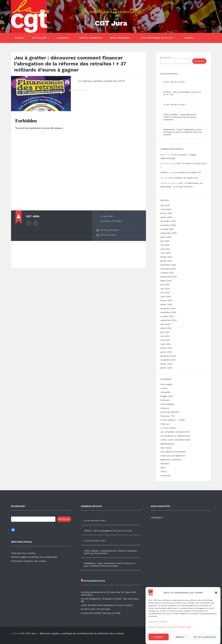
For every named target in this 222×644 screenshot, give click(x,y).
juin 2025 (165, 241)
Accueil (20, 38)
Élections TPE (167, 416)
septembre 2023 (169, 320)
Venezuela (165, 476)
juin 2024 (165, 285)
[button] (216, 607)
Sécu (163, 468)
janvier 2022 (166, 368)
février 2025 (166, 257)
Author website (36, 223)
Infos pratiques (120, 38)
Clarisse (164, 172)
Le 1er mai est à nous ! (175, 82)
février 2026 (166, 213)
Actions (164, 388)
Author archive (29, 223)
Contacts (165, 408)
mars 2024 (166, 297)
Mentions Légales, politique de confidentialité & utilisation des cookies (82, 633)
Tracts (164, 472)
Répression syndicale (171, 460)
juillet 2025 (166, 237)
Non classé (166, 448)
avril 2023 (165, 340)
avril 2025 (165, 249)
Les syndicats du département (175, 436)
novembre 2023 (168, 312)
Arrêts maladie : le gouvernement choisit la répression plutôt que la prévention (180, 117)
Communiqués (167, 404)
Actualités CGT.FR (93, 581)
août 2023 (165, 324)
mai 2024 (165, 289)
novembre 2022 (168, 360)
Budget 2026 (167, 396)
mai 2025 (165, 245)
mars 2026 (166, 209)
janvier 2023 (166, 352)
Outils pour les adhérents (173, 456)
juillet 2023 (166, 328)
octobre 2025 (167, 229)
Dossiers (63, 38)
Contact (189, 38)
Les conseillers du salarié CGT (187, 172)
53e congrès (166, 384)
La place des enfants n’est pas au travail (101, 613)
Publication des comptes (23, 553)
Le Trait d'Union (168, 428)
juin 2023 (165, 332)
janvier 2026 (166, 217)
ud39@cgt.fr (157, 518)
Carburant (165, 400)
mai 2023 (165, 336)
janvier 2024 (166, 304)
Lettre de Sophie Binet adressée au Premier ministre (107, 605)
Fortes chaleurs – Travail (173, 420)
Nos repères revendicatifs (173, 452)
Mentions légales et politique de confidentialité (34, 557)
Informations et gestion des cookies (29, 561)
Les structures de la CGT (157, 38)
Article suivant (108, 235)
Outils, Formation (91, 38)
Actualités (39, 38)
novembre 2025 (168, 225)
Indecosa (165, 424)
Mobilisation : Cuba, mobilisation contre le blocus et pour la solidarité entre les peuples (183, 132)
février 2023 (166, 348)
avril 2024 (165, 293)
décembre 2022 (168, 356)
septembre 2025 (169, 233)
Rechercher (166, 57)
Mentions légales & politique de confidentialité (170, 642)
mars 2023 (166, 344)
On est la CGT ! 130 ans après (96, 609)
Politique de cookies (158, 636)
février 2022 (166, 364)
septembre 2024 (169, 277)
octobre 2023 (167, 316)
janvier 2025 (166, 261)
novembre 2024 (168, 269)
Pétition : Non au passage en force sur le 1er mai (108, 531)
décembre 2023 (168, 309)
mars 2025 (166, 253)
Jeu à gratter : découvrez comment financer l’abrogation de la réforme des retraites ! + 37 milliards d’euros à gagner (70, 64)
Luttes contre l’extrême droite (175, 440)
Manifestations (167, 444)
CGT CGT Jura (28, 633)
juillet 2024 (166, 281)
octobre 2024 (167, 273)
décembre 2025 (168, 221)
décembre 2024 (168, 265)
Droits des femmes (170, 412)
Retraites (117, 221)
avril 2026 (165, 205)
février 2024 (166, 300)
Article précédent (109, 230)
